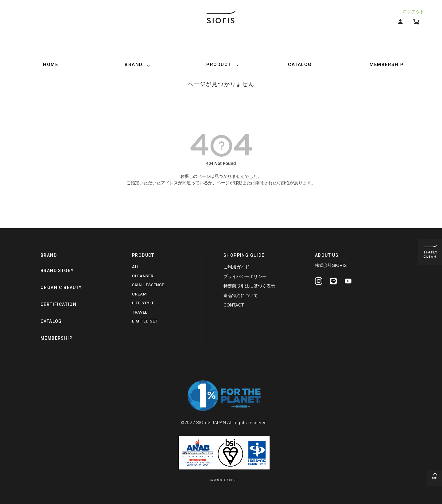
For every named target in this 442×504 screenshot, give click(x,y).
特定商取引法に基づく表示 (249, 286)
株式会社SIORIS (331, 265)
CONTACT (234, 305)
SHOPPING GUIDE (244, 255)
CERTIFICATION (58, 304)
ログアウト (413, 12)
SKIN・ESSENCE (148, 285)
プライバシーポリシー (245, 276)
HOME (50, 64)
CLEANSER (143, 276)
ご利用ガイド (236, 267)
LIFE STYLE (143, 303)
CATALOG (300, 64)
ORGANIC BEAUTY (61, 287)
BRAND (134, 64)
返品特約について (241, 295)
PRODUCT (219, 64)
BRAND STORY (57, 271)
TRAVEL (140, 312)
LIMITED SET (145, 321)
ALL (136, 267)
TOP (434, 478)
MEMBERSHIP (387, 64)
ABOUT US (327, 255)
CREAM (139, 294)
